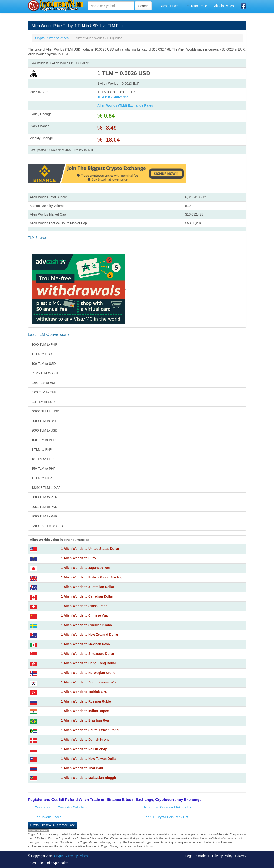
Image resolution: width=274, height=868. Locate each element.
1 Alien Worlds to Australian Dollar (88, 587)
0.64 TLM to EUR (44, 383)
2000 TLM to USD (45, 421)
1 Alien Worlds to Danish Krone (85, 740)
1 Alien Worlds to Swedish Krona (87, 625)
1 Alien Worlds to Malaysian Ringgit (89, 778)
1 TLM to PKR (42, 478)
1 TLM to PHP (42, 449)
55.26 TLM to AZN (45, 373)
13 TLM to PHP (43, 459)
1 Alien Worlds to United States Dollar (90, 549)
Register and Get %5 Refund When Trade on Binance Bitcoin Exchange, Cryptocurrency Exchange (115, 800)
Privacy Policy (222, 856)
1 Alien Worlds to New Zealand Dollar (90, 635)
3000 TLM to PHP (45, 516)
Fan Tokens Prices (48, 817)
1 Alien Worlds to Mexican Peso (86, 644)
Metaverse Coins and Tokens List (168, 807)
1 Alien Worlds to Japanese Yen (86, 568)
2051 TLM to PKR (45, 507)
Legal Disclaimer (197, 856)
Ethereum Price (196, 6)
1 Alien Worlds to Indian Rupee (85, 711)
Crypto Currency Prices (71, 856)
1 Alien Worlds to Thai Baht (82, 768)
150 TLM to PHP (44, 469)
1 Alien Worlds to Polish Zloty (84, 749)
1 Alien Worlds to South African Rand (90, 730)
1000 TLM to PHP (45, 344)
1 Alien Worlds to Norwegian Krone (88, 673)
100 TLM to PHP (44, 440)
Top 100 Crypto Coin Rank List (166, 817)
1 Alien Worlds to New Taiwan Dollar (89, 759)
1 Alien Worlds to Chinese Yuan (85, 615)
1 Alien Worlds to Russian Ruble (86, 701)
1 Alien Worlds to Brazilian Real (85, 720)
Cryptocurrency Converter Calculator (61, 807)
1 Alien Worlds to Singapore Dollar (88, 654)
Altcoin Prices (224, 6)
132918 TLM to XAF (46, 488)
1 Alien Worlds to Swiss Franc (84, 606)
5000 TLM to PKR (45, 497)
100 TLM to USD (44, 364)
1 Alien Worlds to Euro (78, 558)
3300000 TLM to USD (47, 526)
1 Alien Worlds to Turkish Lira (84, 692)
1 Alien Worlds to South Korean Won (89, 682)
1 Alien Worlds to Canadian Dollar (87, 596)
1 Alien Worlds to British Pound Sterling (92, 577)
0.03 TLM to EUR (44, 392)
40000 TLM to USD (46, 411)
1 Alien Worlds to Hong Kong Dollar (89, 663)
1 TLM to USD (42, 354)
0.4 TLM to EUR (43, 402)
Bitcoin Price (168, 6)
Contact (241, 856)
